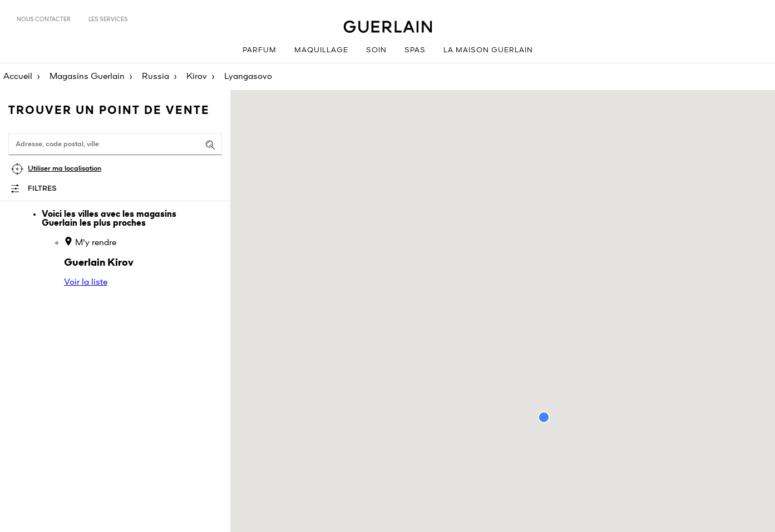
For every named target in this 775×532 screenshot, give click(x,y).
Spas (415, 50)
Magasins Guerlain (87, 77)
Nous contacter (44, 19)
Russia (156, 77)
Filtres (42, 189)
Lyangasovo (248, 77)
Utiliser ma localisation (65, 169)
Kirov (197, 77)
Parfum (260, 50)
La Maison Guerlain (488, 50)
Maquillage (321, 50)
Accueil (18, 77)
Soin (376, 50)
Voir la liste (86, 282)
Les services (108, 19)
